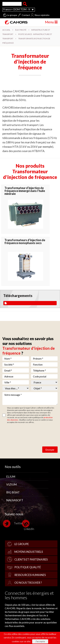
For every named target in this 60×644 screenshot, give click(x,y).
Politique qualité (28, 567)
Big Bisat (13, 492)
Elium (11, 477)
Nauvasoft (15, 500)
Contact (26, 15)
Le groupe (12, 15)
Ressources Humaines (30, 575)
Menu (51, 22)
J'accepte (40, 641)
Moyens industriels (29, 552)
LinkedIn (29, 525)
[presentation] (27, 431)
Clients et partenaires (31, 559)
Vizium (11, 484)
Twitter (14, 524)
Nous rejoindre (42, 15)
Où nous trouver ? (28, 583)
